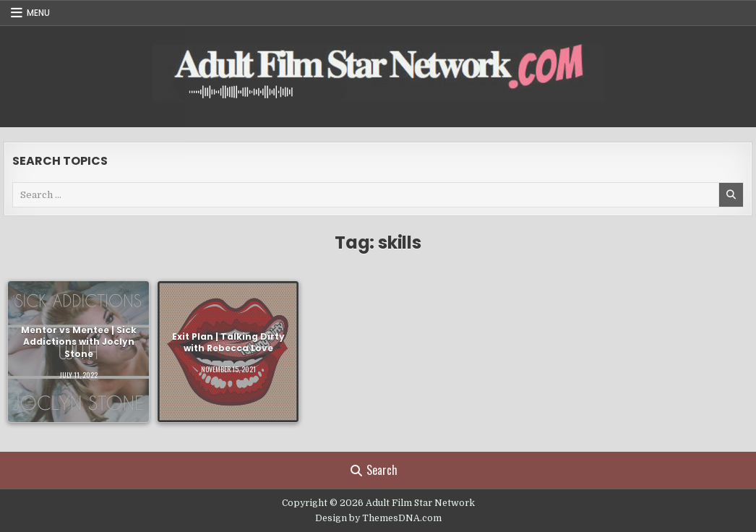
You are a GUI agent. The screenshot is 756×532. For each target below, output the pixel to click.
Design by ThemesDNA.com (378, 518)
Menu (38, 13)
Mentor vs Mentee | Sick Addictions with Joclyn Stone (79, 342)
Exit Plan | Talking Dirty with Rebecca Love (228, 342)
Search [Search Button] (374, 470)
